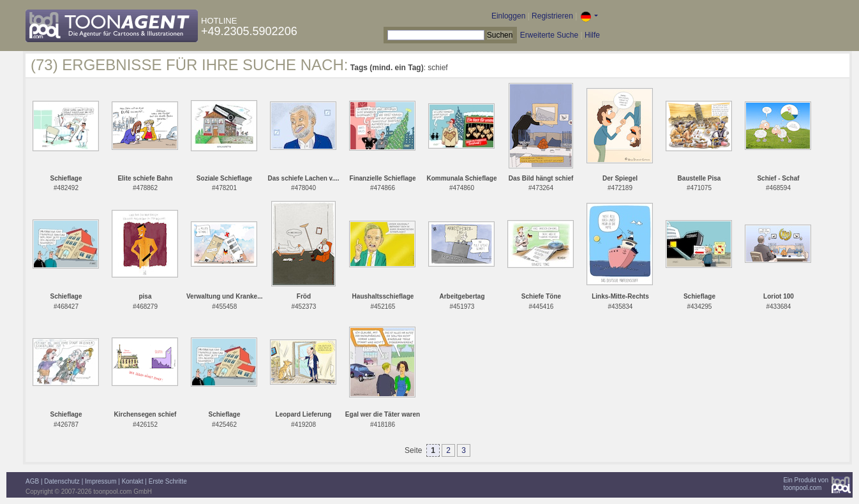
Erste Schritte (168, 481)
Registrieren (552, 16)
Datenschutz (62, 481)
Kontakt (133, 481)
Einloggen (508, 16)
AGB (32, 481)
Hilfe (592, 35)
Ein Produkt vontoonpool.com (806, 484)
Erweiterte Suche (549, 35)
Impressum (101, 481)
